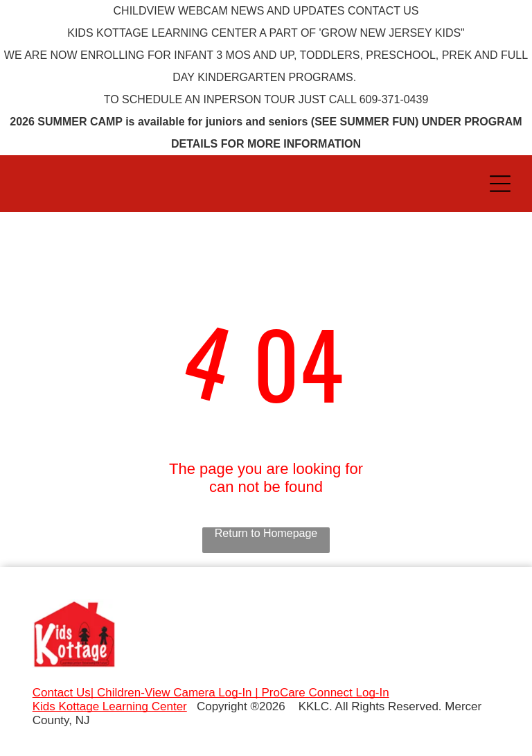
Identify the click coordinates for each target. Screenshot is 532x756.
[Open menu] (500, 184)
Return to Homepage (266, 533)
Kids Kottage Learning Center (110, 706)
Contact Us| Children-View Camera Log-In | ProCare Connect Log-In (211, 693)
